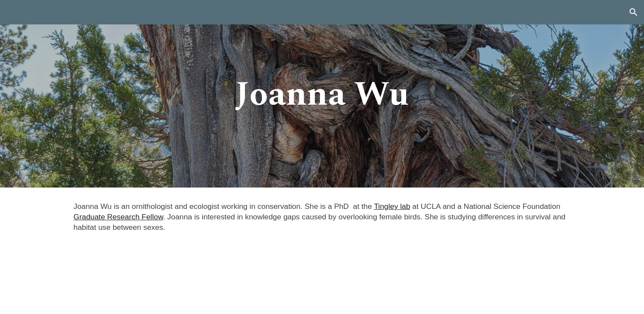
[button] (634, 12)
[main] (322, 94)
